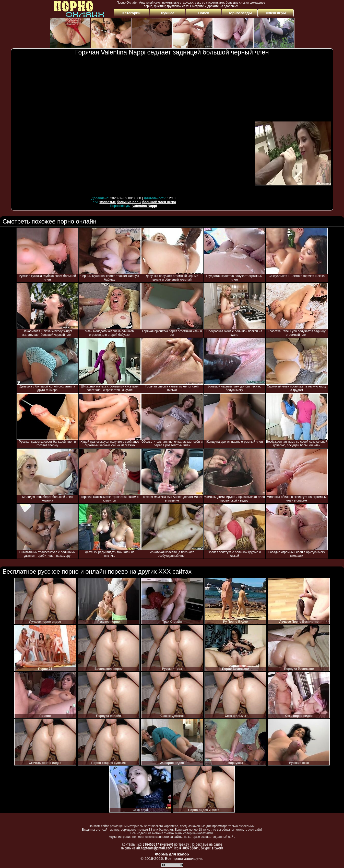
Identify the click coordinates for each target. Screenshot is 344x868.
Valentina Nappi (145, 206)
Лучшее (167, 13)
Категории (131, 13)
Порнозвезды (240, 13)
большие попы (129, 202)
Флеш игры (276, 13)
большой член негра (159, 202)
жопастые (108, 202)
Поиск (204, 13)
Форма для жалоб (172, 854)
